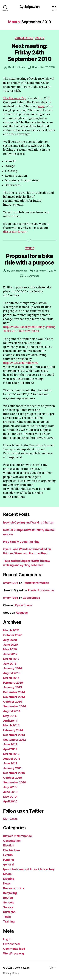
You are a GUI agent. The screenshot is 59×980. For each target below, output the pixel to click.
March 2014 (11, 725)
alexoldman (18, 67)
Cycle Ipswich (30, 7)
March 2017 (11, 659)
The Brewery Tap (15, 98)
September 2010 (15, 782)
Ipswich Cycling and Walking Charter (28, 522)
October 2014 (13, 702)
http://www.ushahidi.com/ (21, 363)
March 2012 (11, 754)
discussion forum (15, 232)
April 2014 (10, 721)
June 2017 (10, 654)
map (41, 106)
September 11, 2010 (45, 271)
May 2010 (10, 797)
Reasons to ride (14, 888)
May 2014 (10, 716)
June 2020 (11, 645)
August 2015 (12, 673)
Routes (8, 898)
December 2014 (14, 692)
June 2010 (10, 792)
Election (9, 845)
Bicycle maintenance (17, 836)
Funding (9, 860)
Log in (7, 939)
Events (40, 38)
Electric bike (12, 850)
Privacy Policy (11, 973)
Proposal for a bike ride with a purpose (30, 259)
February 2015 (13, 683)
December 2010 (14, 773)
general (8, 864)
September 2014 (15, 706)
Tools (7, 917)
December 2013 (14, 735)
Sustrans (9, 912)
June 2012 (10, 744)
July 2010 (10, 787)
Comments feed (14, 949)
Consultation (24, 38)
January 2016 (13, 668)
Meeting (9, 879)
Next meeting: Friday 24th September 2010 (29, 52)
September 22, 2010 (43, 67)
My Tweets (10, 819)
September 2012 (14, 740)
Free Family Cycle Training (21, 542)
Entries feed (11, 944)
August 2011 (12, 759)
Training (9, 921)
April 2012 (10, 749)
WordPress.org (14, 953)
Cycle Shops (31, 598)
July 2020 (10, 640)
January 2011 (12, 768)
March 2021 (11, 630)
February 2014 (13, 730)
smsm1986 (11, 583)
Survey (8, 907)
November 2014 (14, 697)
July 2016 (10, 664)
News (7, 883)
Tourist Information (36, 583)
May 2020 (10, 649)
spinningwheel (19, 271)
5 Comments (32, 276)
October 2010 (13, 778)
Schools (9, 902)
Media (7, 874)
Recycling (10, 893)
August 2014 (12, 711)
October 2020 (13, 635)
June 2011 (10, 763)
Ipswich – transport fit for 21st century (29, 869)
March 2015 (11, 678)
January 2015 (13, 687)
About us (22, 613)
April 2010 (10, 801)
